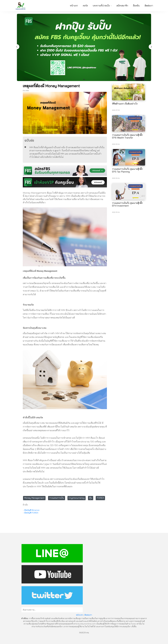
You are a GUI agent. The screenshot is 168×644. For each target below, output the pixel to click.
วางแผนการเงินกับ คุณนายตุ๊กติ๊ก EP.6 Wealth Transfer (127, 136)
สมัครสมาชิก (122, 6)
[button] (151, 47)
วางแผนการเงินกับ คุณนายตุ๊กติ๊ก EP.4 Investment (127, 204)
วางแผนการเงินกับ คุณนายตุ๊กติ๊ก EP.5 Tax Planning (127, 170)
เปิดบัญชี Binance (32, 510)
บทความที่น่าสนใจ (102, 6)
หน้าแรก (74, 6)
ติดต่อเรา (149, 6)
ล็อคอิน (136, 6)
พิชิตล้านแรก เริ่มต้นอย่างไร (125, 104)
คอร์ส (85, 6)
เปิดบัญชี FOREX (31, 513)
